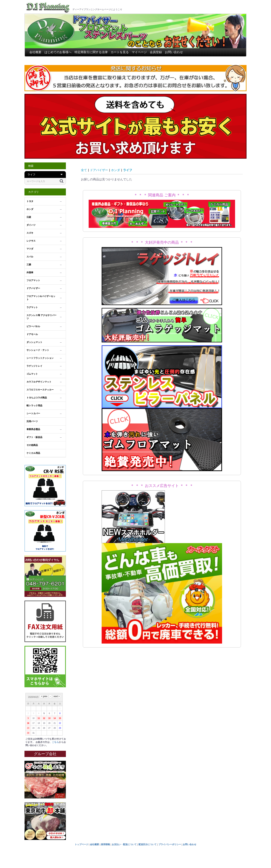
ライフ (128, 170)
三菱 (29, 265)
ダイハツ (31, 225)
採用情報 (105, 844)
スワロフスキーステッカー (40, 390)
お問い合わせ (174, 52)
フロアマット (33, 280)
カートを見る (120, 52)
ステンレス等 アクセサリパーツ (41, 317)
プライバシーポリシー (170, 844)
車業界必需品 (33, 429)
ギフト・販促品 (34, 437)
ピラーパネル (33, 326)
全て (84, 170)
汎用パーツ (32, 421)
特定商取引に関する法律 (91, 52)
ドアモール (32, 334)
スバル (30, 257)
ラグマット (32, 307)
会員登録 (156, 52)
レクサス (31, 241)
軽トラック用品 (34, 406)
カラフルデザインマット (39, 382)
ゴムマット (32, 374)
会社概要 (35, 52)
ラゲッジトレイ (34, 366)
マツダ (30, 249)
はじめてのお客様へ (58, 52)
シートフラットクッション (40, 358)
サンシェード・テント (38, 350)
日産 (29, 217)
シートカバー (33, 413)
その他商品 (32, 445)
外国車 (30, 272)
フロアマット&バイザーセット (41, 298)
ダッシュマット (34, 342)
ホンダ (30, 209)
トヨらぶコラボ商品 (37, 398)
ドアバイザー (33, 288)
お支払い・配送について (124, 844)
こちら (55, 742)
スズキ (30, 233)
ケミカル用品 (33, 453)
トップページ (81, 844)
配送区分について (148, 844)
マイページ (139, 52)
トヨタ (30, 201)
